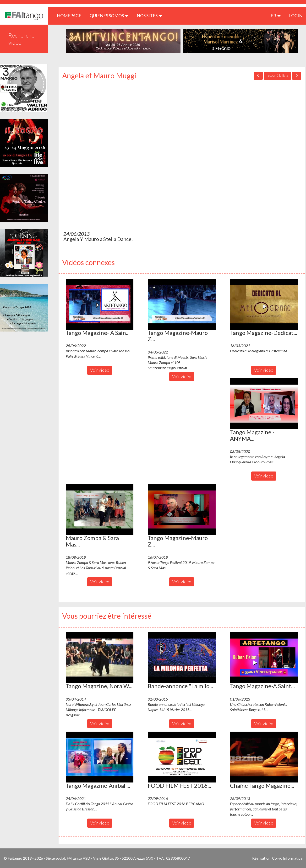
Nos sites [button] (149, 16)
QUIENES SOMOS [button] (109, 16)
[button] (100, 304)
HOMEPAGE (71, 15)
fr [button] (276, 16)
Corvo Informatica (287, 858)
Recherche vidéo (21, 39)
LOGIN (296, 16)
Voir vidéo (100, 370)
